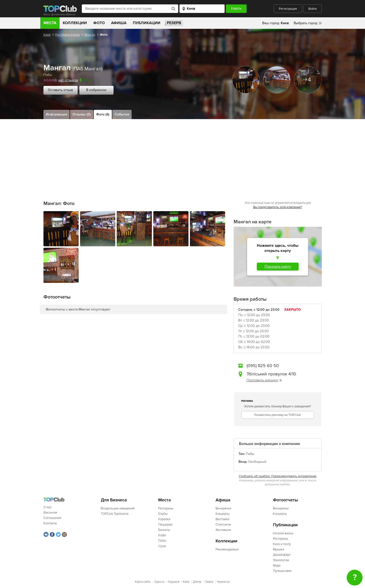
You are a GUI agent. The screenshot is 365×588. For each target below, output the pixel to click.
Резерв (174, 23)
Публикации (147, 23)
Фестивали (223, 530)
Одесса (159, 582)
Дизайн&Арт (282, 555)
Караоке (164, 519)
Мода (277, 566)
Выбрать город (306, 23)
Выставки (222, 519)
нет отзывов (68, 80)
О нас (47, 507)
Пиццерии (165, 525)
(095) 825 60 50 (263, 366)
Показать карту (278, 267)
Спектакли (223, 525)
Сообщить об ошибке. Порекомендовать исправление (278, 476)
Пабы (48, 75)
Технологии (281, 560)
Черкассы (223, 582)
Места (50, 23)
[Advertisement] (183, 156)
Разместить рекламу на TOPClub (278, 415)
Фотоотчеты (286, 500)
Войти (313, 9)
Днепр (197, 582)
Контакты (50, 523)
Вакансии (50, 513)
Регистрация (288, 9)
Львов (209, 582)
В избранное (96, 90)
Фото (99, 23)
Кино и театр (282, 544)
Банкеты (164, 530)
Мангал (90, 35)
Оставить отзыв (60, 90)
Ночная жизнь (283, 533)
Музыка (279, 549)
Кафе (162, 535)
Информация (57, 114)
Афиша (119, 23)
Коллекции (75, 23)
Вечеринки (223, 508)
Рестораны (166, 508)
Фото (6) (103, 114)
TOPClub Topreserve (115, 514)
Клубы (163, 514)
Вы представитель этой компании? (278, 207)
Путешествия (282, 571)
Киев (47, 35)
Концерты (223, 514)
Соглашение (52, 518)
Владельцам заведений (118, 508)
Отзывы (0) (82, 114)
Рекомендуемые (227, 549)
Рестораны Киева (68, 35)
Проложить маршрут (264, 380)
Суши (162, 546)
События (122, 114)
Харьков (174, 582)
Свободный (257, 462)
